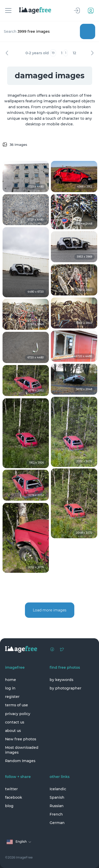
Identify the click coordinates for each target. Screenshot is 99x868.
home (11, 680)
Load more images (50, 610)
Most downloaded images (22, 750)
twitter (11, 789)
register (12, 697)
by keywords (61, 680)
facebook (14, 797)
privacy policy (18, 714)
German (57, 823)
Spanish (57, 797)
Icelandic (58, 789)
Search (88, 31)
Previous (7, 53)
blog (9, 806)
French (56, 814)
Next (92, 53)
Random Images (20, 761)
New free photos (21, 739)
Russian (57, 806)
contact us (15, 722)
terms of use (17, 705)
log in (10, 688)
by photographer (66, 688)
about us (13, 731)
